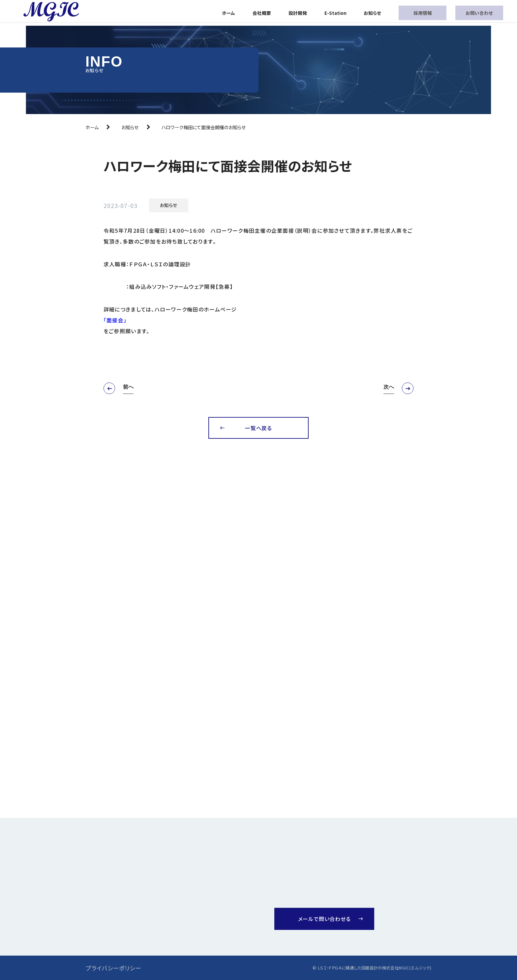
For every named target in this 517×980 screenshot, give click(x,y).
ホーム (228, 13)
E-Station (335, 13)
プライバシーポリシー (113, 968)
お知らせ (372, 13)
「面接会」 (115, 320)
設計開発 (298, 13)
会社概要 (262, 13)
